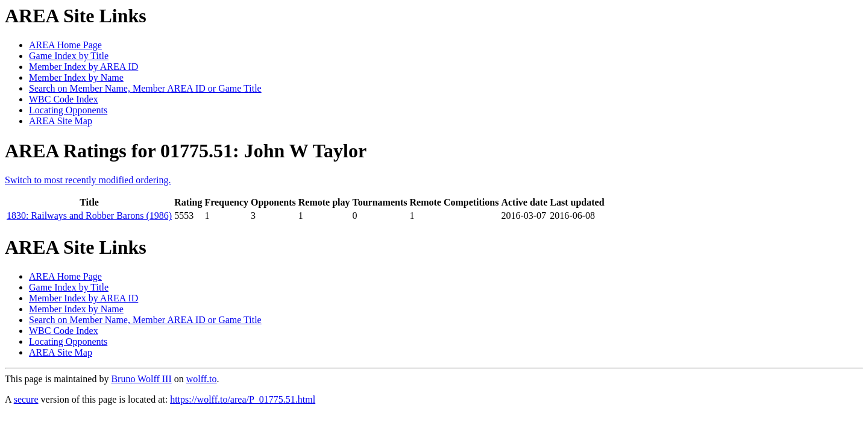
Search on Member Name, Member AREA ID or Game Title (145, 88)
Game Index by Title (69, 56)
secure (26, 399)
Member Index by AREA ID (83, 67)
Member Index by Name (76, 77)
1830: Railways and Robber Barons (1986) (89, 215)
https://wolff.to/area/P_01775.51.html (243, 399)
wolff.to (202, 379)
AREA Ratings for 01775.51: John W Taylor (186, 151)
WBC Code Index (64, 99)
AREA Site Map (61, 121)
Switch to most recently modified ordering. (88, 180)
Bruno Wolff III (141, 379)
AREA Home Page (65, 45)
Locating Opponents (68, 110)
